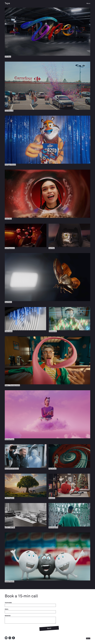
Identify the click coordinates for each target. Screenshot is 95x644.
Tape (7, 3)
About (88, 3)
